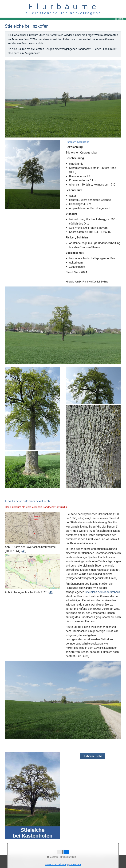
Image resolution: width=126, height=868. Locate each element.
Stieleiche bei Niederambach (102, 592)
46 (24, 551)
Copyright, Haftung (92, 858)
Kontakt (41, 858)
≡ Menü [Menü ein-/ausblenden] (120, 19)
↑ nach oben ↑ (63, 853)
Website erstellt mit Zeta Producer (81, 864)
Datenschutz (72, 858)
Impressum (55, 858)
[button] (92, 756)
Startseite (28, 858)
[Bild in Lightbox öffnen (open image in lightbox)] (63, 99)
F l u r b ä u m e (63, 7)
